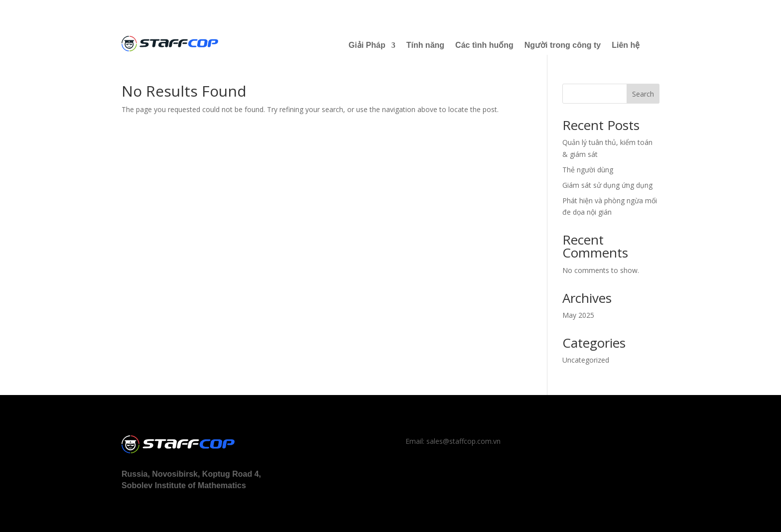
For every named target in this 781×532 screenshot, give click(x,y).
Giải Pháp (367, 45)
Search (643, 94)
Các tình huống (484, 45)
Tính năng (425, 45)
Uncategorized (586, 360)
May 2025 (578, 315)
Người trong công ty (563, 45)
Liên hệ (626, 45)
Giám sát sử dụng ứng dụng (607, 185)
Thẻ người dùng (588, 170)
